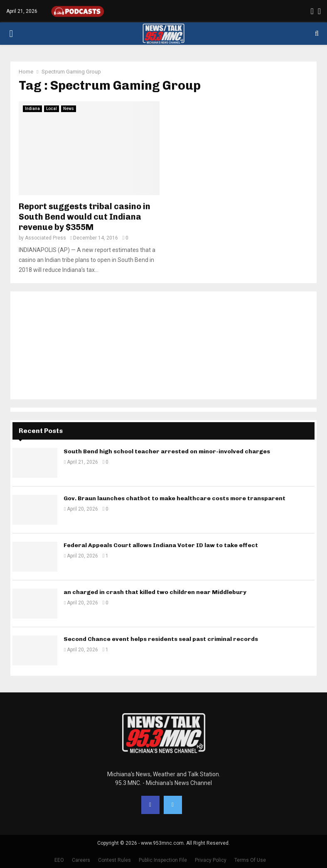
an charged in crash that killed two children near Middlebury (155, 592)
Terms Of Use (250, 860)
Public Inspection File (163, 860)
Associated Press (45, 238)
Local (52, 109)
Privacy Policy (211, 860)
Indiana (32, 109)
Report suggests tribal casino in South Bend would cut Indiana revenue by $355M (85, 217)
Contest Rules (114, 860)
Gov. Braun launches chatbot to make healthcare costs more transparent (175, 498)
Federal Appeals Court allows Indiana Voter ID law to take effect (161, 545)
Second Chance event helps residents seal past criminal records (161, 639)
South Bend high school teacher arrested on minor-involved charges (167, 451)
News (69, 109)
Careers (81, 860)
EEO (59, 860)
